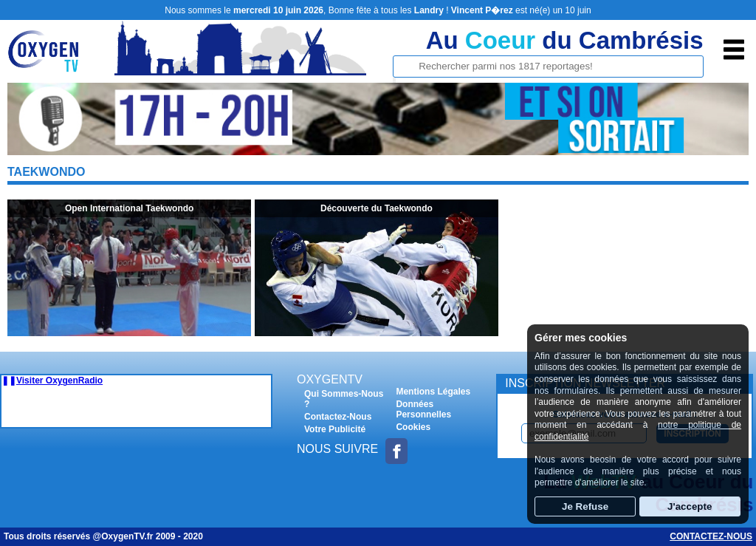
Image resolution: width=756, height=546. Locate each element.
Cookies (413, 427)
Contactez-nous (711, 536)
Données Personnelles (423, 409)
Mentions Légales (433, 392)
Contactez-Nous (338, 417)
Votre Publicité (335, 429)
